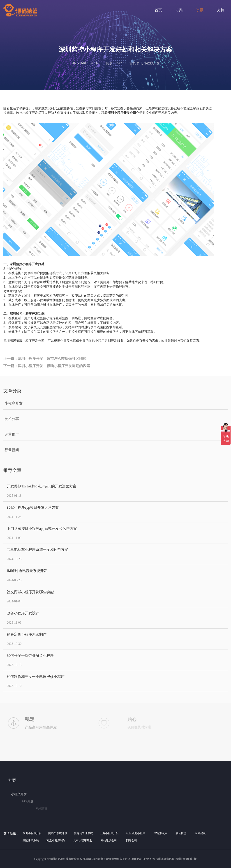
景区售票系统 (31, 840)
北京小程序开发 (83, 840)
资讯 (200, 10)
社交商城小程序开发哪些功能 (30, 592)
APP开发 (45, 801)
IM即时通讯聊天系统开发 (27, 571)
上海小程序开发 (109, 833)
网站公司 (132, 840)
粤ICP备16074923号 (143, 859)
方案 (179, 10)
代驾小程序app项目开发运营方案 (33, 507)
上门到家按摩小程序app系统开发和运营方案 (42, 529)
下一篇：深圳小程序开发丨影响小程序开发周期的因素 (47, 366)
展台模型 (181, 833)
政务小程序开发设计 (23, 613)
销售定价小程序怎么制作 (27, 634)
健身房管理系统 (83, 833)
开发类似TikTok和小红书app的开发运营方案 (42, 486)
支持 (221, 10)
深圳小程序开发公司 (122, 113)
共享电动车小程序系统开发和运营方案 (37, 550)
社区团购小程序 (136, 833)
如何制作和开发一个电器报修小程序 (36, 677)
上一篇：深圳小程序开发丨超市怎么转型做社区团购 (45, 359)
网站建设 (200, 833)
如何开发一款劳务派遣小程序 (30, 656)
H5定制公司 (161, 833)
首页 (158, 10)
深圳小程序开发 (32, 833)
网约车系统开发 (58, 833)
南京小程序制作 (56, 840)
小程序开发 (37, 794)
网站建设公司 (109, 840)
